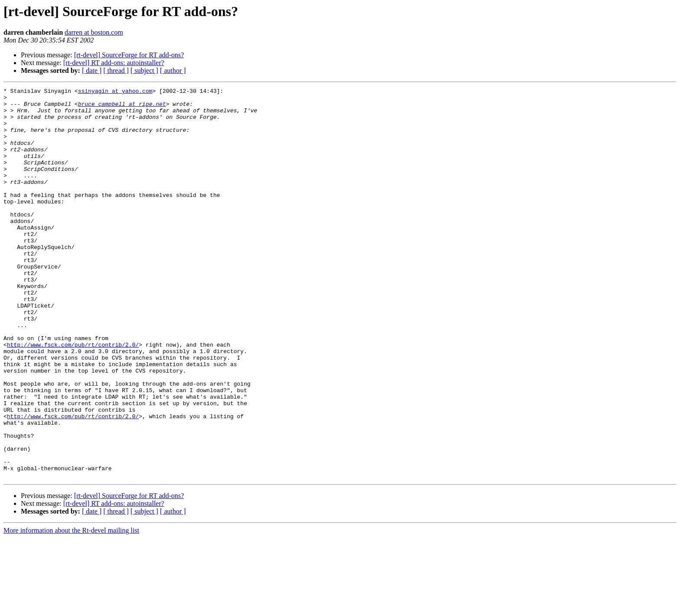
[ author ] (173, 70)
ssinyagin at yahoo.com (115, 92)
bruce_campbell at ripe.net (122, 108)
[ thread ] (116, 70)
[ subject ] (144, 70)
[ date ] (92, 70)
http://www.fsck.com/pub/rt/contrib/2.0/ (73, 396)
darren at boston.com (94, 32)
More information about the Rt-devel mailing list (71, 608)
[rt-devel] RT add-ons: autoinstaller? (114, 63)
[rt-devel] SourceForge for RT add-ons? (129, 55)
